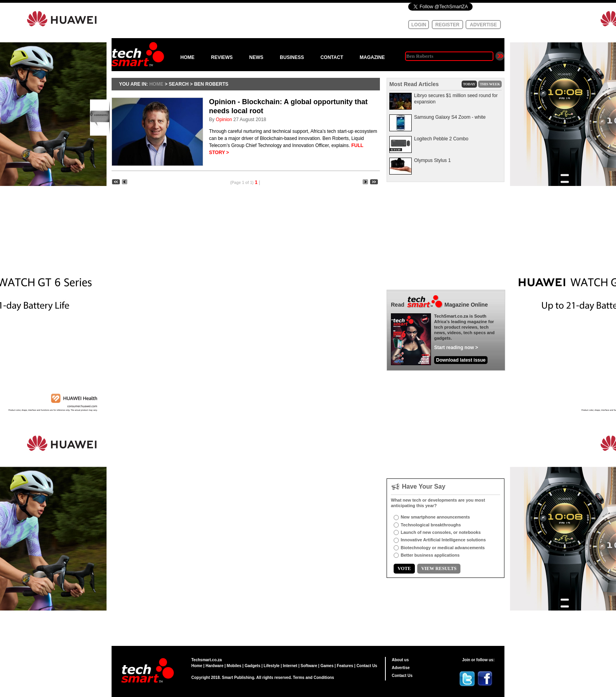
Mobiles (234, 666)
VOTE (404, 568)
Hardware (214, 666)
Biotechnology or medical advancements (443, 548)
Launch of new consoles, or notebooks (441, 532)
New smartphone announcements (435, 517)
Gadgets (253, 666)
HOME (187, 57)
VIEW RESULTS (439, 568)
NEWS (256, 57)
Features (345, 666)
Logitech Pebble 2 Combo (441, 139)
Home (197, 666)
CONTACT (332, 57)
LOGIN (419, 25)
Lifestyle (272, 666)
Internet (290, 666)
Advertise (401, 668)
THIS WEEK (490, 84)
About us (400, 660)
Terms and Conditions (314, 678)
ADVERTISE (483, 25)
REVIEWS (222, 57)
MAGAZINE (372, 57)
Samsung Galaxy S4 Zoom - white (450, 117)
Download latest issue (461, 360)
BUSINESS (292, 57)
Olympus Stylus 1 (432, 160)
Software (309, 666)
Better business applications (430, 555)
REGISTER (447, 25)
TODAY (469, 84)
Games (327, 666)
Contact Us (367, 666)
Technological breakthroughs (431, 525)
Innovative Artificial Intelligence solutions (443, 540)
